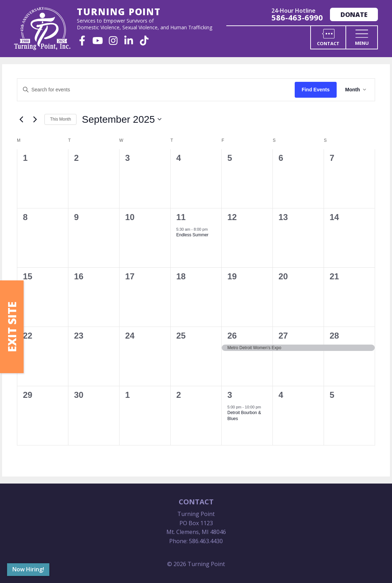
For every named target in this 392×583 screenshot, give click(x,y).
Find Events (316, 90)
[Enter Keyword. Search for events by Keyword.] (156, 90)
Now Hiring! (28, 569)
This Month (60, 119)
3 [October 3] (230, 395)
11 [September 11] (181, 217)
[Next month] (35, 119)
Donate (354, 14)
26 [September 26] (232, 336)
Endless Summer (192, 235)
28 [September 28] (334, 336)
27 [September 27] (283, 336)
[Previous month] (21, 119)
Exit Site (12, 327)
